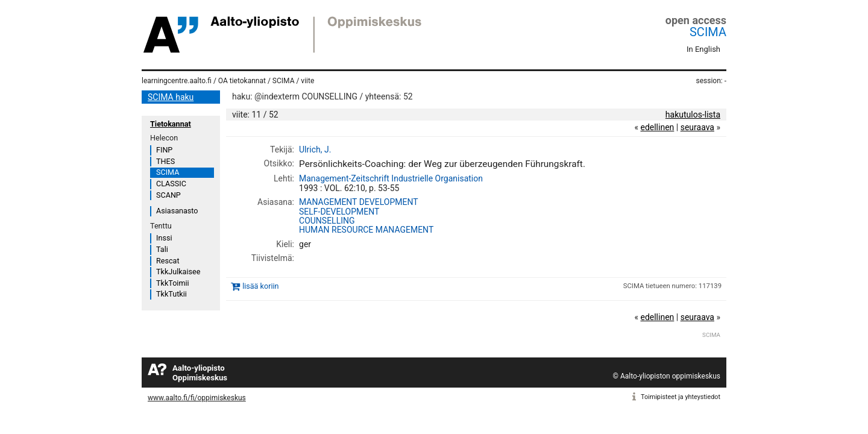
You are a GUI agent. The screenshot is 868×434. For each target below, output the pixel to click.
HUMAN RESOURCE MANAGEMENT (366, 230)
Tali (162, 249)
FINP (164, 150)
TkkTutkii (171, 294)
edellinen (657, 127)
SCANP (168, 195)
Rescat (168, 261)
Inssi (164, 238)
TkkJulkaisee (178, 272)
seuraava (697, 127)
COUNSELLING (327, 221)
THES (165, 161)
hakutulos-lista (693, 115)
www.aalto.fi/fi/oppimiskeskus (197, 398)
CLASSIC (171, 184)
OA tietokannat (242, 81)
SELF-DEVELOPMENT (339, 212)
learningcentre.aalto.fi (177, 81)
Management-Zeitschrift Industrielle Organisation (391, 178)
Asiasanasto (177, 211)
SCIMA (708, 32)
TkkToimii (173, 283)
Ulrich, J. (315, 149)
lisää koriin (260, 287)
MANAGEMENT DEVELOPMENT (359, 202)
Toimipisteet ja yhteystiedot (681, 397)
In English (703, 49)
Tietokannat (171, 124)
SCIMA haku (171, 97)
